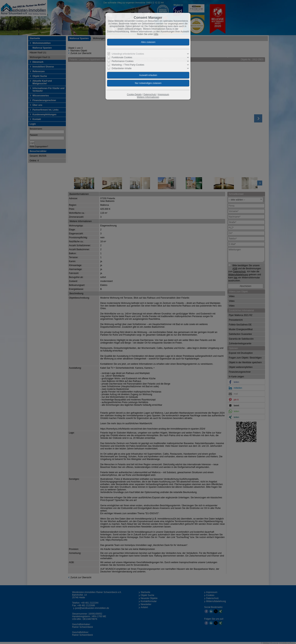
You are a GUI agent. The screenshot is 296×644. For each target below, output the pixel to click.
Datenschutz (150, 94)
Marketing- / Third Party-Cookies (128, 65)
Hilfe (156, 34)
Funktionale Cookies (122, 57)
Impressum (163, 94)
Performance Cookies (123, 61)
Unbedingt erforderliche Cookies (128, 54)
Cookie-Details (134, 94)
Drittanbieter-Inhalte (122, 68)
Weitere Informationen (148, 97)
